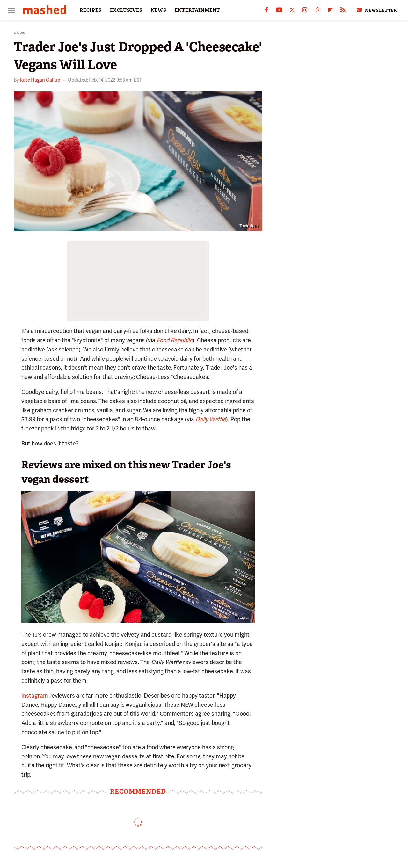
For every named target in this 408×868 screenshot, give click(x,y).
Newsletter (376, 10)
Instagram (243, 618)
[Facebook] (266, 11)
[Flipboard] (330, 11)
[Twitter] (292, 11)
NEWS (159, 10)
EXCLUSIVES (126, 10)
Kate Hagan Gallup (40, 80)
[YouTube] (279, 11)
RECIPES (91, 10)
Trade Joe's (249, 226)
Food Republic (175, 340)
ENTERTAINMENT (197, 10)
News (20, 33)
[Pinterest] (317, 11)
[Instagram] (305, 11)
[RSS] (343, 11)
